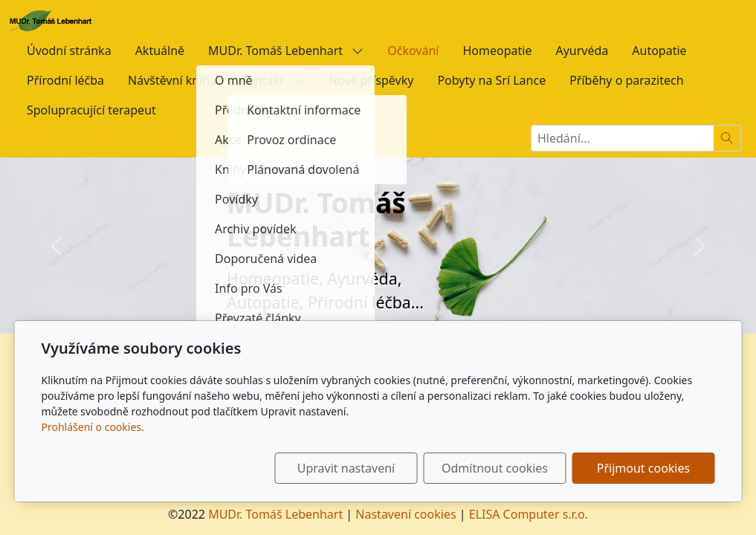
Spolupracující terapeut (91, 110)
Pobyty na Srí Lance (491, 80)
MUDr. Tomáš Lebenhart (286, 51)
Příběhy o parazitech (626, 80)
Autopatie (659, 51)
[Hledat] (727, 138)
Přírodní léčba (65, 80)
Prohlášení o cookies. (93, 427)
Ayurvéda (582, 51)
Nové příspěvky (371, 80)
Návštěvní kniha (172, 80)
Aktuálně (160, 51)
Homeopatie (497, 51)
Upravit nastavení (346, 468)
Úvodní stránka (69, 51)
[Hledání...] (622, 138)
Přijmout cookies (643, 468)
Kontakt (272, 80)
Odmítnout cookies (495, 468)
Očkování (413, 51)
